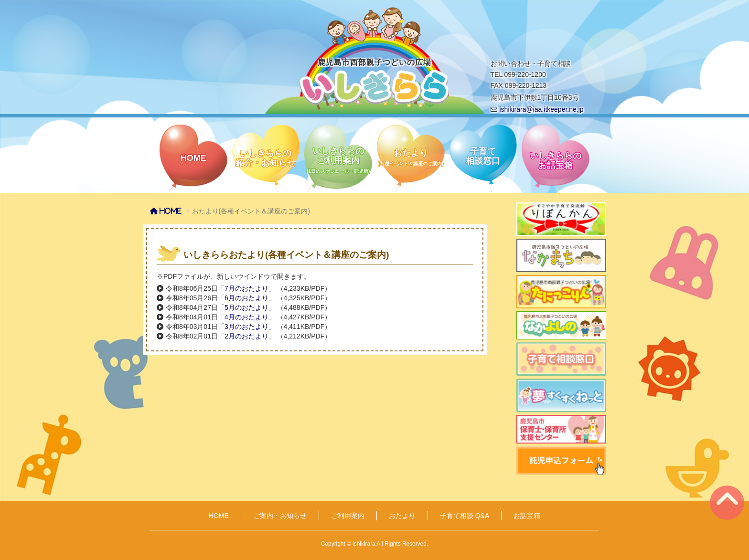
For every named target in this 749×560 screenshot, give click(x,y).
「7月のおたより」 (246, 288)
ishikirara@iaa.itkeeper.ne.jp (542, 109)
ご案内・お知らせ (280, 516)
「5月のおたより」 (246, 307)
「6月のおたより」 (246, 298)
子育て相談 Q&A (465, 516)
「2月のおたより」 (246, 336)
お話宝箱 (527, 516)
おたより (402, 516)
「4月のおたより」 (246, 317)
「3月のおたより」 (246, 327)
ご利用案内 (348, 516)
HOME (219, 516)
